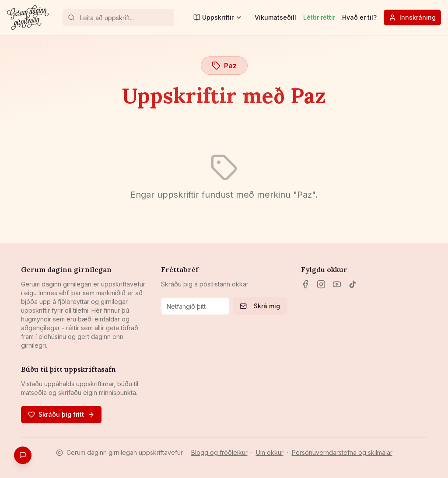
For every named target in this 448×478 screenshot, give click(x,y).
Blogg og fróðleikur (219, 452)
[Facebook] (305, 284)
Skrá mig (260, 306)
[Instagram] (321, 284)
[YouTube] (337, 284)
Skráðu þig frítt (61, 414)
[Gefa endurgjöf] (23, 455)
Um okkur (270, 452)
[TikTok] (353, 284)
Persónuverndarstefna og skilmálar (342, 452)
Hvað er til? (359, 17)
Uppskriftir (218, 17)
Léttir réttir (319, 17)
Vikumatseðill (275, 17)
